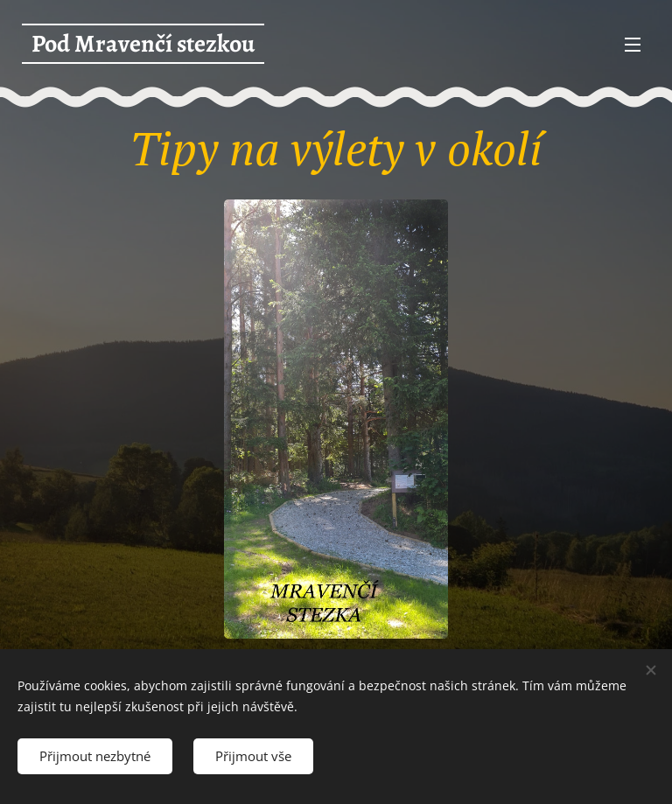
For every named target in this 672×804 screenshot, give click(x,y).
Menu (633, 45)
